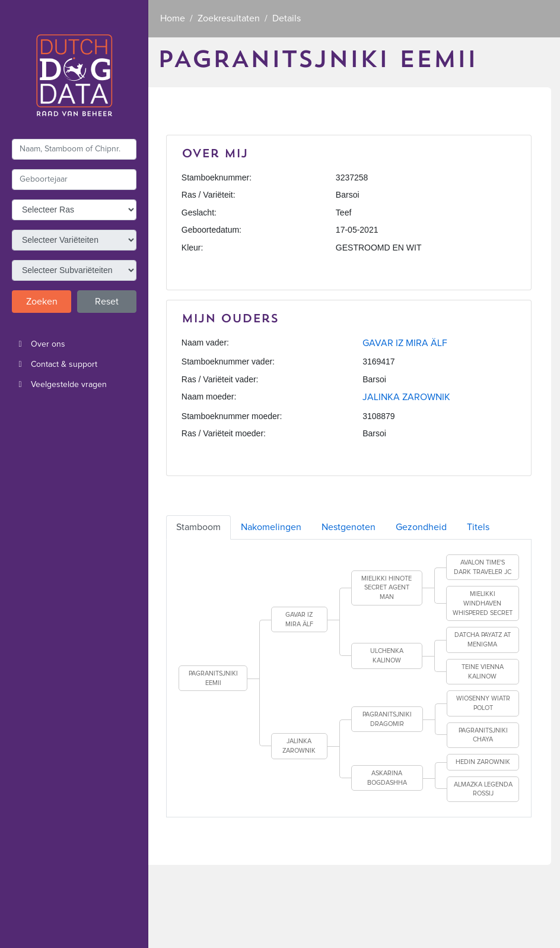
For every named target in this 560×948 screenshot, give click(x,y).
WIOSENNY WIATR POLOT (483, 703)
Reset (107, 302)
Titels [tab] (478, 527)
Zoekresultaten (229, 18)
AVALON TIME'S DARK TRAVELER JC (483, 567)
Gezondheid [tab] (421, 527)
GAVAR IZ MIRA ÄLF (405, 343)
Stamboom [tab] (198, 527)
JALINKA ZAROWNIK (406, 397)
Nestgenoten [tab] (349, 527)
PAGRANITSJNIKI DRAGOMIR (387, 719)
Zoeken (42, 302)
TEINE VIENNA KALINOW (483, 672)
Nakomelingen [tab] (271, 527)
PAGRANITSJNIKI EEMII (213, 678)
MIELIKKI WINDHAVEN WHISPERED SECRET (483, 603)
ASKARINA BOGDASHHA (387, 778)
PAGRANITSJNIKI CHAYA (483, 735)
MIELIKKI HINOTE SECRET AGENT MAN (386, 588)
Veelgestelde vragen (59, 385)
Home (173, 18)
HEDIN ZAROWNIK (483, 762)
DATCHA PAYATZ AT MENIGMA (483, 640)
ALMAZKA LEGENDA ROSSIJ (483, 789)
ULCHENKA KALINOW (387, 656)
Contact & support (55, 364)
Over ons (39, 344)
